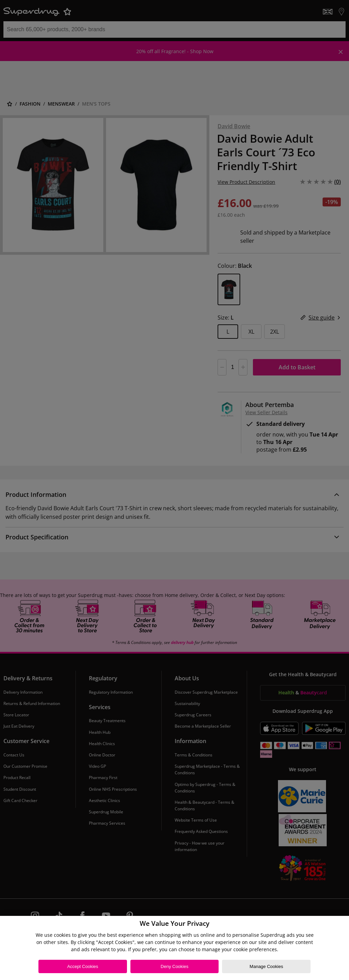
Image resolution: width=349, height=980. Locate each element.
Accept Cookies (83, 966)
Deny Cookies (174, 966)
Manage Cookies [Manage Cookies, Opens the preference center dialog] (266, 966)
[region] (174, 948)
